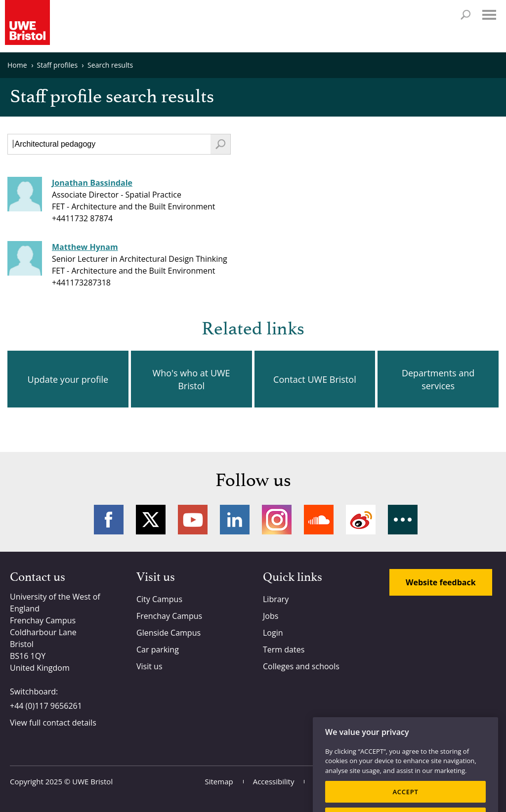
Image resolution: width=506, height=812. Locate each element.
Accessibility (274, 781)
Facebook (109, 520)
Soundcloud (319, 520)
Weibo (361, 520)
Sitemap (219, 781)
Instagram (277, 520)
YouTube (193, 520)
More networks (403, 520)
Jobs (271, 616)
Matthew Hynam (85, 247)
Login (273, 633)
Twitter (151, 520)
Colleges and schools (301, 666)
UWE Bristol (92, 781)
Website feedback (441, 582)
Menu (489, 15)
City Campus (159, 599)
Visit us (149, 666)
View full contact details (53, 723)
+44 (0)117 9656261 (46, 706)
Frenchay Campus (169, 616)
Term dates (284, 650)
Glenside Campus (169, 633)
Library (276, 599)
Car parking (158, 650)
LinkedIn (235, 520)
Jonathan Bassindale (92, 183)
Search (465, 15)
